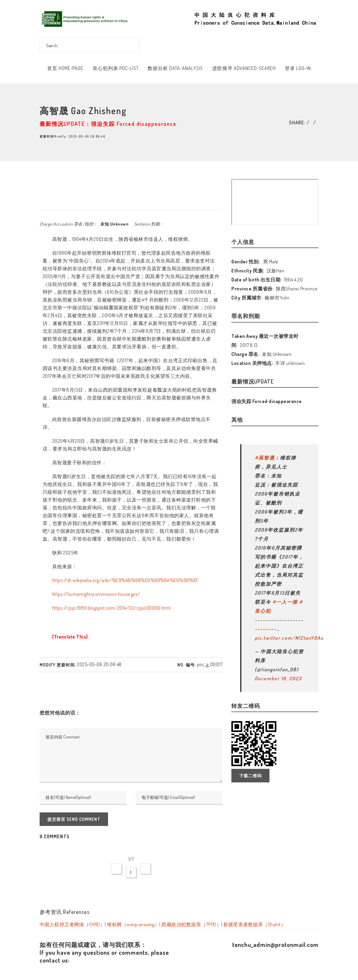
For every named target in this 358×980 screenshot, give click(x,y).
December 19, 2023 (278, 678)
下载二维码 (250, 776)
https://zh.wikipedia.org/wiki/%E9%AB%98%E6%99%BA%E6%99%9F (125, 580)
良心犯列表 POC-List (116, 68)
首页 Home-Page (65, 68)
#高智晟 (265, 458)
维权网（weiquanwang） (133, 924)
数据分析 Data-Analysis (175, 68)
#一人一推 (285, 602)
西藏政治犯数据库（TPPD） (191, 924)
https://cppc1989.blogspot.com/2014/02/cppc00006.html (111, 608)
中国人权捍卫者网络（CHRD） (72, 924)
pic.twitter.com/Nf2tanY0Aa (289, 638)
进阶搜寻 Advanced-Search (244, 68)
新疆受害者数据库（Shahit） (254, 924)
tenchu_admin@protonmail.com (275, 945)
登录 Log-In (298, 68)
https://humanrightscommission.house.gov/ (96, 594)
